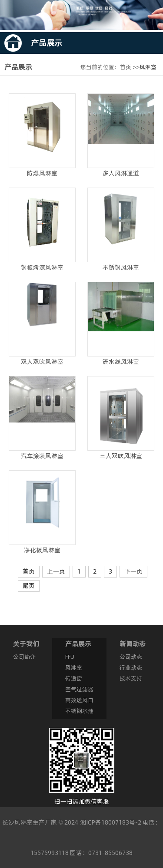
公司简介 (24, 657)
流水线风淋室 (121, 362)
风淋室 (148, 67)
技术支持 (131, 678)
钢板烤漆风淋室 (42, 267)
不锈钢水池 (79, 711)
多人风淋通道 (121, 173)
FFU (70, 657)
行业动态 (131, 667)
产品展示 (78, 644)
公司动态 (131, 657)
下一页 (133, 571)
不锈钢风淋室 (121, 267)
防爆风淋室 (42, 173)
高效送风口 (79, 700)
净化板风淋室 (42, 550)
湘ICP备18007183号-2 (111, 822)
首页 (126, 67)
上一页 (56, 571)
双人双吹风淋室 (42, 362)
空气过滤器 (79, 689)
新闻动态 (133, 644)
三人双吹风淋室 (121, 456)
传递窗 (74, 678)
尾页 (29, 586)
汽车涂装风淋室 (42, 456)
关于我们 (26, 644)
